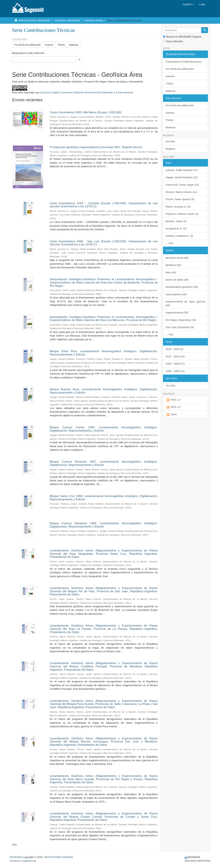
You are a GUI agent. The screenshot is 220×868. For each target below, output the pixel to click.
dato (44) (171, 272)
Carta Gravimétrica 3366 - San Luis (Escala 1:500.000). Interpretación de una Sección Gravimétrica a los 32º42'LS (104, 243)
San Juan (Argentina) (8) (180, 327)
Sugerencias (29, 861)
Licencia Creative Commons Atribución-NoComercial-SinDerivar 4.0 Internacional (86, 92)
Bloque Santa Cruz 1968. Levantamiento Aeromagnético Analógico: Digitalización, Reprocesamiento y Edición (104, 498)
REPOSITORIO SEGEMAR (34, 20)
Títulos (61, 45)
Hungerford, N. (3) (176, 228)
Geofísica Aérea (94, 20)
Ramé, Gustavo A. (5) (178, 207)
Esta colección (173, 41)
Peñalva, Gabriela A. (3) (179, 236)
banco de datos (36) (177, 280)
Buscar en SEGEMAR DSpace (182, 37)
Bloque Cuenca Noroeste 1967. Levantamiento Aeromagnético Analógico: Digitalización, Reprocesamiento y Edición (104, 463)
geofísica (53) (174, 265)
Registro (170, 149)
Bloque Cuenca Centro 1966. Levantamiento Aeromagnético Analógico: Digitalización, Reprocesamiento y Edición (104, 429)
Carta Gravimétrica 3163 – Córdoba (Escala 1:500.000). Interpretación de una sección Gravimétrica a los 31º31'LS (104, 205)
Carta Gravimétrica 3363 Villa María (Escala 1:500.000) (86, 112)
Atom (171, 414)
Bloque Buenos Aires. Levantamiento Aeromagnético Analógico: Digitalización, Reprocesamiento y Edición (104, 391)
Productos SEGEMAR (67, 20)
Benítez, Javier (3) (176, 221)
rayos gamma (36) (176, 294)
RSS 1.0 (173, 400)
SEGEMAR (16, 857)
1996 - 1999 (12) (175, 371)
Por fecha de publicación (27, 45)
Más (14, 844)
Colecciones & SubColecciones (184, 62)
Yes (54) (170, 386)
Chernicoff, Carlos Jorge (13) (182, 185)
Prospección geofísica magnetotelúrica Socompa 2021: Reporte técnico (96, 147)
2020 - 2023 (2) (175, 349)
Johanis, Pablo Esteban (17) (182, 170)
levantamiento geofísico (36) (182, 287)
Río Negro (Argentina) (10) (181, 320)
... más (170, 243)
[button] (188, 4)
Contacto (15, 861)
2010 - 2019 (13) (175, 356)
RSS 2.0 (173, 407)
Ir (79, 59)
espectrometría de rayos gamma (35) (186, 303)
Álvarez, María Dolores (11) (181, 192)
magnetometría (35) (177, 312)
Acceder (170, 141)
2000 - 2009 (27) (175, 364)
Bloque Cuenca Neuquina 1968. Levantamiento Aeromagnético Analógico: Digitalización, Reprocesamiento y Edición (104, 525)
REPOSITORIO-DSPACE (59, 857)
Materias (74, 45)
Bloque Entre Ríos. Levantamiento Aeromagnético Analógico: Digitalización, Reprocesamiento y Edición (104, 353)
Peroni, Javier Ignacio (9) (180, 199)
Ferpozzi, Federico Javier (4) (182, 214)
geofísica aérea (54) (177, 258)
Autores (49, 45)
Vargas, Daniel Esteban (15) (182, 177)
